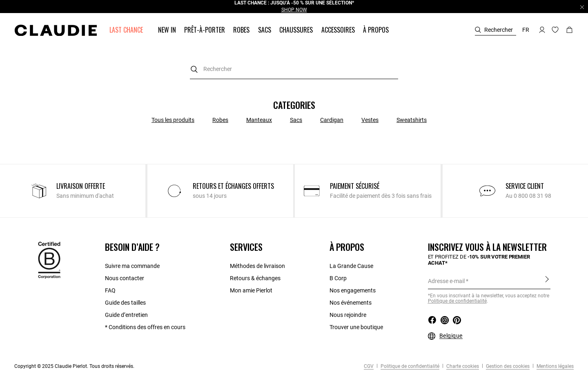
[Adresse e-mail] (489, 281)
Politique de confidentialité (409, 366)
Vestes (370, 120)
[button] (127, 30)
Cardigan (332, 120)
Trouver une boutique (356, 327)
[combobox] (294, 69)
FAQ (110, 290)
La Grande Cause (351, 266)
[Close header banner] (582, 7)
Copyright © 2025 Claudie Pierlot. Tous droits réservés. (74, 366)
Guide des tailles (125, 303)
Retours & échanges (255, 278)
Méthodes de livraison (257, 266)
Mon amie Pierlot (251, 290)
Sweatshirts (412, 120)
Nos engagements (353, 290)
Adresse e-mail (446, 281)
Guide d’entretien (126, 315)
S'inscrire (547, 279)
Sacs (296, 120)
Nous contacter (125, 278)
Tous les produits (173, 120)
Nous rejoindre (348, 315)
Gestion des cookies (507, 366)
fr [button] (526, 30)
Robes (220, 120)
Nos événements (351, 303)
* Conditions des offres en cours (145, 327)
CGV (369, 366)
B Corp (338, 278)
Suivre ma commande (132, 266)
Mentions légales (555, 366)
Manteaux (259, 120)
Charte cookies (462, 366)
